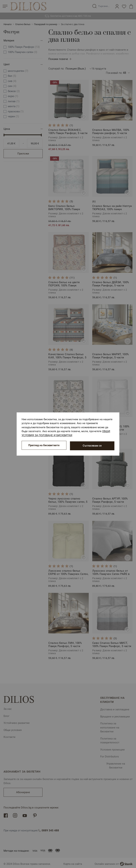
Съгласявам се (92, 446)
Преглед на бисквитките (44, 446)
